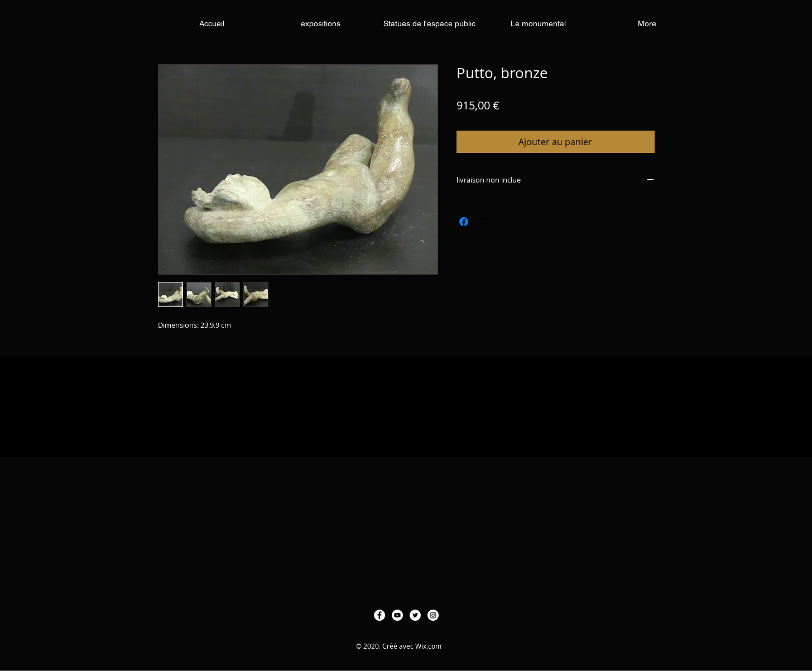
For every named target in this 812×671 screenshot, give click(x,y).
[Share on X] (485, 222)
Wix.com (428, 646)
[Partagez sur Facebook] (464, 222)
